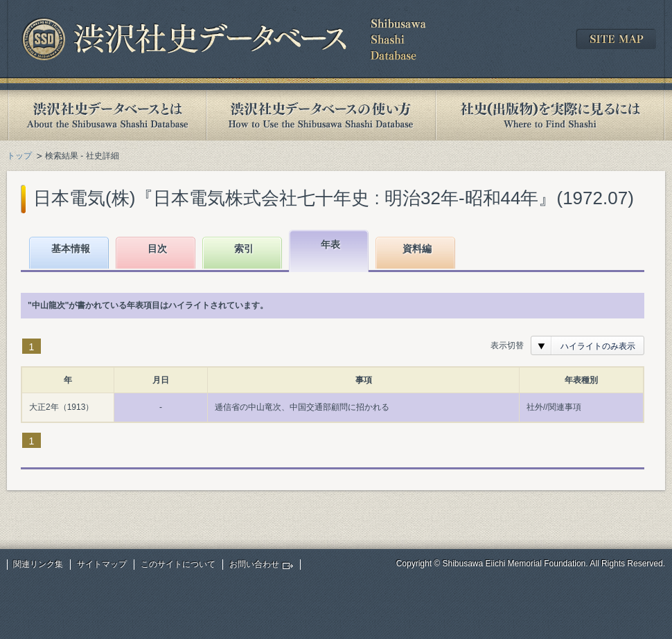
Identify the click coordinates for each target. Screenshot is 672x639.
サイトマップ (102, 564)
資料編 (417, 249)
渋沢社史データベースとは (106, 115)
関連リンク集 (38, 564)
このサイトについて (178, 564)
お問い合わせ (254, 564)
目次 (157, 249)
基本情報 (71, 249)
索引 (244, 249)
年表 (330, 244)
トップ (19, 156)
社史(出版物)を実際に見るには (550, 115)
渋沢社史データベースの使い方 (321, 115)
